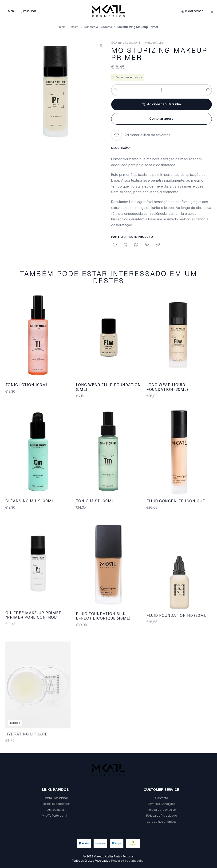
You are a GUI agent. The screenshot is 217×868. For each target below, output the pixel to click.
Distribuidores (56, 810)
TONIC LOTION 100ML (27, 391)
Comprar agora (161, 119)
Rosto (75, 27)
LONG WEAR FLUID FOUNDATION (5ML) (108, 397)
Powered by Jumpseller (128, 861)
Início (62, 27)
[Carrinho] (212, 11)
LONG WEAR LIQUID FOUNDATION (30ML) (167, 403)
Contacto (162, 798)
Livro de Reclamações (162, 822)
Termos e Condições (161, 804)
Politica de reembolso (162, 810)
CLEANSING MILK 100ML (30, 523)
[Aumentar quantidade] (208, 90)
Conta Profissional (56, 798)
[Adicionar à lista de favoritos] (141, 135)
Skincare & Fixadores (98, 27)
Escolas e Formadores (56, 804)
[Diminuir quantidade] (115, 90)
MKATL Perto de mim (56, 815)
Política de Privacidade (162, 815)
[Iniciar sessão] (194, 11)
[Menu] (10, 11)
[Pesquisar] (28, 11)
